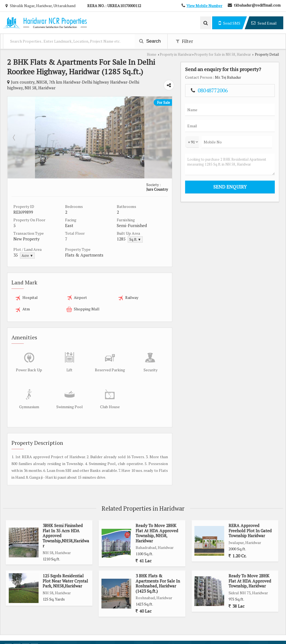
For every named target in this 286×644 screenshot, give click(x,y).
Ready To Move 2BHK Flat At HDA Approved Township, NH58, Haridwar (157, 525)
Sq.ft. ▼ (158, 239)
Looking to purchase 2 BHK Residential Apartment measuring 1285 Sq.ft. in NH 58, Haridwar (252, 170)
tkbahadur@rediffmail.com (257, 5)
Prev (14, 137)
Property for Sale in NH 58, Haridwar (223, 55)
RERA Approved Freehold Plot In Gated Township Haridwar (250, 523)
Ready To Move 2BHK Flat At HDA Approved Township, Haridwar (250, 573)
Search (150, 41)
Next (200, 137)
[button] (204, 6)
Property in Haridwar (176, 55)
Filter (184, 41)
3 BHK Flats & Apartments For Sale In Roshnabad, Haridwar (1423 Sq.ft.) (158, 576)
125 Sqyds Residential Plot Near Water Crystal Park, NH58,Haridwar (65, 573)
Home (152, 55)
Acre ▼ (27, 255)
